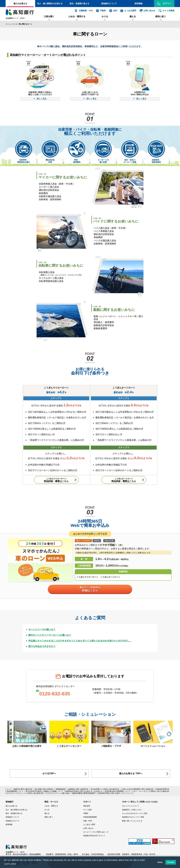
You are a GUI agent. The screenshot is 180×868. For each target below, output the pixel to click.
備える (133, 16)
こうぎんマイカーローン (87, 577)
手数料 (103, 11)
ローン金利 (87, 810)
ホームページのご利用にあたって (96, 832)
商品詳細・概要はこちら (56, 480)
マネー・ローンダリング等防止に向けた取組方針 (151, 791)
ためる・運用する (77, 16)
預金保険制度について (15, 791)
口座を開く (49, 16)
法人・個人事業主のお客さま (50, 4)
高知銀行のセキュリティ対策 (133, 817)
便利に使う (161, 16)
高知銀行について (109, 4)
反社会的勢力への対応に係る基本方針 (105, 789)
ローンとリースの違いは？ (42, 629)
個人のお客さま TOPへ (131, 773)
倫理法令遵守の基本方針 (23, 789)
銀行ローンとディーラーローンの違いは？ (50, 635)
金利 (115, 11)
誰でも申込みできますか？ (42, 646)
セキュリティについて (130, 806)
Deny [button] (160, 862)
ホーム (8, 24)
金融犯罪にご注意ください (132, 810)
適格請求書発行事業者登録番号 (84, 793)
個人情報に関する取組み (44, 789)
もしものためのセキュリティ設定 (135, 813)
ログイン (167, 3)
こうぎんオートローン (110, 577)
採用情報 (139, 4)
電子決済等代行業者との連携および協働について (44, 791)
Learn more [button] (10, 864)
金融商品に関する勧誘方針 (78, 789)
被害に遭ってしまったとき (132, 821)
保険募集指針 (61, 789)
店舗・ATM (87, 821)
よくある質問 (130, 11)
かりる (105, 16)
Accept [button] (171, 862)
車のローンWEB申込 (90, 589)
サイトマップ (127, 793)
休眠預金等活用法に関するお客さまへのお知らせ (84, 791)
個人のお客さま (20, 4)
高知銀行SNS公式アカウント (94, 836)
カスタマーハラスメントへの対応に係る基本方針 (25, 793)
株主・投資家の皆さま (79, 4)
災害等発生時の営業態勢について (117, 791)
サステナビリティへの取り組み (58, 793)
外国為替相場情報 (90, 817)
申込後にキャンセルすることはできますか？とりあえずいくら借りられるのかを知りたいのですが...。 (80, 641)
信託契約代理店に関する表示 (109, 793)
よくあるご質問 (89, 824)
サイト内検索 (168, 11)
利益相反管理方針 (163, 789)
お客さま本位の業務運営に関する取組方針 (138, 789)
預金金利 (87, 806)
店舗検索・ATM (86, 11)
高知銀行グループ (12, 821)
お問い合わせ (149, 11)
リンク (9, 789)
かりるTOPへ (49, 773)
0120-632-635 (55, 694)
